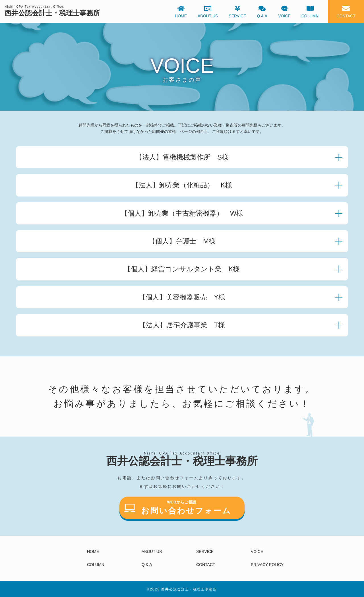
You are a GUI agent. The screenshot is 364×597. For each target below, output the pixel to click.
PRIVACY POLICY (267, 565)
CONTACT (206, 565)
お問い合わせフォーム (178, 509)
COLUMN (96, 565)
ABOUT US (152, 551)
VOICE (257, 551)
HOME (93, 551)
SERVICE (205, 551)
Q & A (147, 565)
